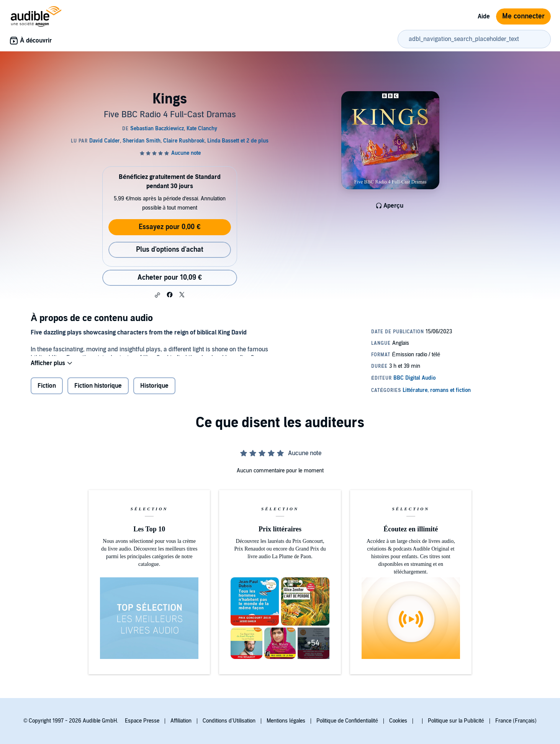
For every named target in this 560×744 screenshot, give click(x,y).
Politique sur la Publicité (456, 721)
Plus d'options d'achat (170, 250)
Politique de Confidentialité (347, 721)
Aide (484, 16)
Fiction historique (98, 391)
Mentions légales (286, 721)
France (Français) (516, 721)
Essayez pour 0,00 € (169, 227)
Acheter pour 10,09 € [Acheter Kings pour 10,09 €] (170, 278)
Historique (154, 391)
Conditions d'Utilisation (229, 721)
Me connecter (523, 16)
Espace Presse (142, 721)
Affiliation (181, 721)
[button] (157, 295)
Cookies (398, 721)
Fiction (47, 391)
